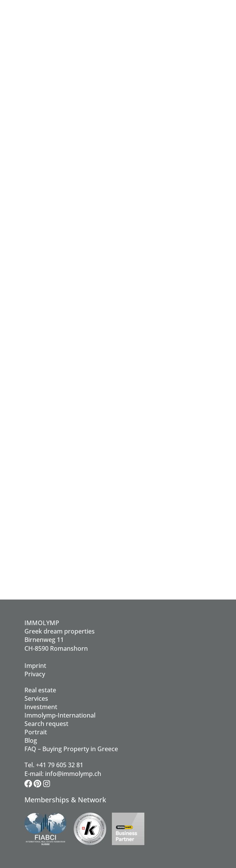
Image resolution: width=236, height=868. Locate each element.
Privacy (35, 674)
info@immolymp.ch (73, 774)
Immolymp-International (60, 715)
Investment (41, 707)
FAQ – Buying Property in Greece (71, 749)
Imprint (35, 666)
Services (36, 698)
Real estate (40, 690)
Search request (46, 724)
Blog (31, 740)
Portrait (36, 732)
